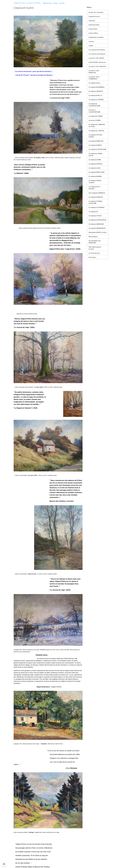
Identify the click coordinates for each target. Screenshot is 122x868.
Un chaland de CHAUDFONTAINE (94, 105)
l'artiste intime (93, 29)
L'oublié (91, 46)
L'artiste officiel (93, 33)
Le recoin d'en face (94, 253)
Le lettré (91, 41)
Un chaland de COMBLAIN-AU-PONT (97, 125)
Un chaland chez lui (94, 83)
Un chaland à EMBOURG (96, 141)
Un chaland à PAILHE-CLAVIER (95, 181)
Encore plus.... (93, 257)
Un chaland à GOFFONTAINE (97, 149)
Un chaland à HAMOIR (95, 164)
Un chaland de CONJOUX (96, 131)
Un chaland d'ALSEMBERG (97, 87)
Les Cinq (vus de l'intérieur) (97, 50)
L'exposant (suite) (94, 25)
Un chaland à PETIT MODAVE (95, 188)
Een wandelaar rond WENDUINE (95, 242)
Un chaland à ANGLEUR (96, 91)
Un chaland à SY (93, 212)
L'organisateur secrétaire (96, 37)
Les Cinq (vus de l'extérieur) (97, 54)
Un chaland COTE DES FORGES (95, 136)
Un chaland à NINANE (95, 176)
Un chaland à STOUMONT (97, 207)
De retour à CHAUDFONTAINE (94, 111)
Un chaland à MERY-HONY (97, 172)
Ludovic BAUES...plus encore (97, 62)
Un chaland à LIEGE (94, 168)
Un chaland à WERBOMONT (97, 228)
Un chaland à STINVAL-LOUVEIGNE (96, 202)
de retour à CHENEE (95, 120)
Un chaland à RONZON (96, 197)
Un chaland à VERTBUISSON (97, 220)
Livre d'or (62, 3)
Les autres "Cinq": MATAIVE (97, 66)
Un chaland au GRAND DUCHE (95, 154)
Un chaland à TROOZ (95, 216)
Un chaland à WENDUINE (96, 224)
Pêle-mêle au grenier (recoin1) (95, 248)
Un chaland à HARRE (95, 160)
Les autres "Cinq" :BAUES (96, 58)
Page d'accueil (47, 3)
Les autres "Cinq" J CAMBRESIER (94, 78)
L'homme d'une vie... (95, 16)
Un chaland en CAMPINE (96, 100)
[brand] (27, 3)
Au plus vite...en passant (96, 12)
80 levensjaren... (93, 237)
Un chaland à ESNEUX (95, 145)
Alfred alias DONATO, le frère (98, 232)
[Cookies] (4, 864)
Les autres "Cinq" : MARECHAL (94, 72)
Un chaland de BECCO (95, 95)
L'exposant (92, 21)
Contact (55, 3)
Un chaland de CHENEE (96, 116)
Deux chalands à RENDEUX (97, 193)
